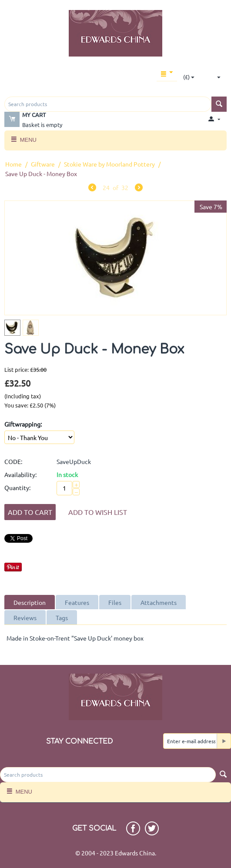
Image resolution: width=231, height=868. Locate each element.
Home (13, 164)
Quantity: (17, 487)
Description (30, 602)
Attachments (159, 602)
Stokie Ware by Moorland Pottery (109, 164)
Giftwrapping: (23, 424)
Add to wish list (98, 512)
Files (115, 602)
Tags (62, 618)
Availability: (20, 474)
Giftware (43, 164)
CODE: (13, 461)
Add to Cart (30, 512)
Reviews (25, 618)
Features (77, 602)
